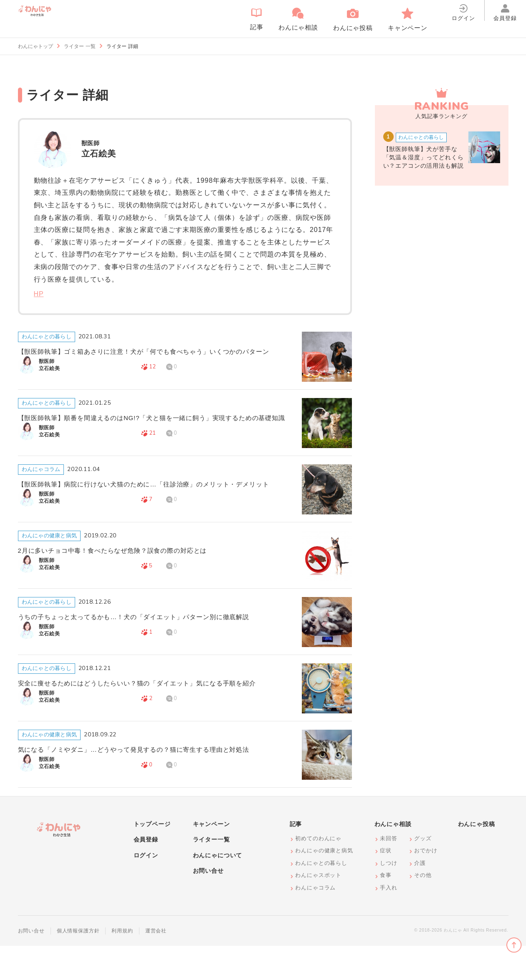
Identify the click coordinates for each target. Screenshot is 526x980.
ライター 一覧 (80, 46)
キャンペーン (211, 858)
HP (39, 294)
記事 (296, 858)
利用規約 (122, 965)
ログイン (146, 889)
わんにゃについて (218, 889)
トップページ (152, 858)
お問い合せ (208, 905)
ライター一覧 (211, 874)
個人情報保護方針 (78, 965)
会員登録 (146, 874)
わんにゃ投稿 (477, 858)
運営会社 (156, 965)
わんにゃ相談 (393, 858)
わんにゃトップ (35, 46)
